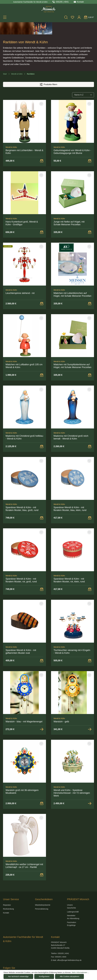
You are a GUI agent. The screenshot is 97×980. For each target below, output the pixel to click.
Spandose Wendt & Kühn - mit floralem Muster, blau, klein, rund (70, 497)
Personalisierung (42, 897)
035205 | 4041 (62, 2)
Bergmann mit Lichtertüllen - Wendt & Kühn (24, 139)
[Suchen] (66, 17)
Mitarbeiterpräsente (43, 893)
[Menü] (5, 17)
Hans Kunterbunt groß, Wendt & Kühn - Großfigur (22, 211)
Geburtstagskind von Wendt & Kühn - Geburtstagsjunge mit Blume (72, 139)
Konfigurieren (44, 976)
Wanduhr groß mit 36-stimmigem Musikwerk (22, 779)
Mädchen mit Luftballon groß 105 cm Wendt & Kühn (24, 354)
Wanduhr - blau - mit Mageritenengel (24, 709)
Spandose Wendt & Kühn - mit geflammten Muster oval (21, 639)
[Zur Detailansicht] (42, 717)
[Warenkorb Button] (42, 149)
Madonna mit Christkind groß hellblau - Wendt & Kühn (24, 425)
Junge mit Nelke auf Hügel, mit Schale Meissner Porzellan (69, 211)
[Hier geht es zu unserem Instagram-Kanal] (10, 966)
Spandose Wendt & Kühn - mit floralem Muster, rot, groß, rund (21, 568)
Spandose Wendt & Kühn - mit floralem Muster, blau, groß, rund (22, 497)
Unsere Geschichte (71, 894)
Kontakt (6, 901)
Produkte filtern (48, 72)
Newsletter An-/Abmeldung (73, 905)
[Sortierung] (83, 83)
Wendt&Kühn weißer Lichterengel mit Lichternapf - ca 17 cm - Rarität (24, 853)
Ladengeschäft (73, 900)
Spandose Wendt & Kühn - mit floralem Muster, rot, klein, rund (69, 568)
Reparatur (7, 893)
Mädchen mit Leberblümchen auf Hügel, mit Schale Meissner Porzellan (72, 282)
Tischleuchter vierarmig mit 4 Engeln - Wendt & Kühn (72, 639)
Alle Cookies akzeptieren (69, 976)
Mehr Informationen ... (81, 972)
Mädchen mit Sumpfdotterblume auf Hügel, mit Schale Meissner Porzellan (72, 354)
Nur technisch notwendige (18, 976)
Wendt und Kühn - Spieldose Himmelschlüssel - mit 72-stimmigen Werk (72, 781)
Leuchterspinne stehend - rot (20, 281)
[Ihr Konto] (79, 17)
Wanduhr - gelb (61, 709)
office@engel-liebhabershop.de (69, 948)
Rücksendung (8, 897)
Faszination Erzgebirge (72, 912)
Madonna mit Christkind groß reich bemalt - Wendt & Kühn (71, 425)
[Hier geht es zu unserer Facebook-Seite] (5, 966)
